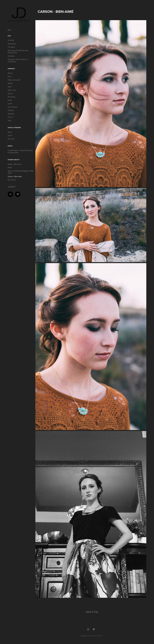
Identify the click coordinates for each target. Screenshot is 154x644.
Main (9, 30)
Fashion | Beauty (14, 160)
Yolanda (11, 110)
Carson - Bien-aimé (15, 176)
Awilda (10, 83)
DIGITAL (10, 146)
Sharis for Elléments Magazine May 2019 (21, 172)
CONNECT (12, 187)
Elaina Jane (12, 90)
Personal (11, 139)
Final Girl (11, 40)
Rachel (10, 73)
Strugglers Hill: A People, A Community (18, 60)
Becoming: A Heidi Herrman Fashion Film (18, 52)
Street (10, 132)
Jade (10, 120)
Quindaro (11, 56)
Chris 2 (10, 117)
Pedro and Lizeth (14, 80)
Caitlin (10, 100)
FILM (9, 36)
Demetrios (12, 97)
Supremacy (12, 44)
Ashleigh (11, 114)
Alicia (10, 87)
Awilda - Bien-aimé (14, 164)
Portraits (11, 69)
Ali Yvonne (12, 180)
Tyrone (10, 93)
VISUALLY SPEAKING (14, 128)
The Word (11, 47)
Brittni (10, 168)
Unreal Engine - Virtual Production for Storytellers (20, 151)
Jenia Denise (13, 107)
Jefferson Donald (96, 636)
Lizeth (10, 104)
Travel (10, 135)
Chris (10, 77)
